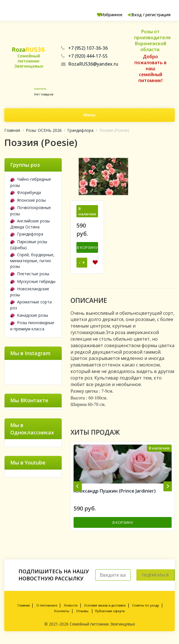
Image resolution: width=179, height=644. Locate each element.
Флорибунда (26, 192)
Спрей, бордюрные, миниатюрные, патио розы (32, 260)
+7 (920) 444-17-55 (84, 56)
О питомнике (47, 609)
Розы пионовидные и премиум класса (32, 326)
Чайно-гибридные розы (31, 182)
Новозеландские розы (30, 292)
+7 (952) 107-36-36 (84, 48)
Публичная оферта (110, 615)
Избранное (100, 15)
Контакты (62, 615)
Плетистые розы (30, 274)
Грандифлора (80, 130)
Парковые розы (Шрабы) (29, 245)
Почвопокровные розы (31, 211)
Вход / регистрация (145, 15)
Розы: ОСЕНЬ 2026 (44, 130)
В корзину (87, 247)
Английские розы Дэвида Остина (30, 224)
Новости (71, 609)
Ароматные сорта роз (31, 305)
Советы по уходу (146, 609)
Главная (12, 130)
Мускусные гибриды (33, 281)
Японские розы (28, 200)
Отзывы (82, 615)
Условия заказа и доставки (105, 609)
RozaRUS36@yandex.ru (90, 64)
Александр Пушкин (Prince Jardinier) (115, 496)
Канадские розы (29, 315)
